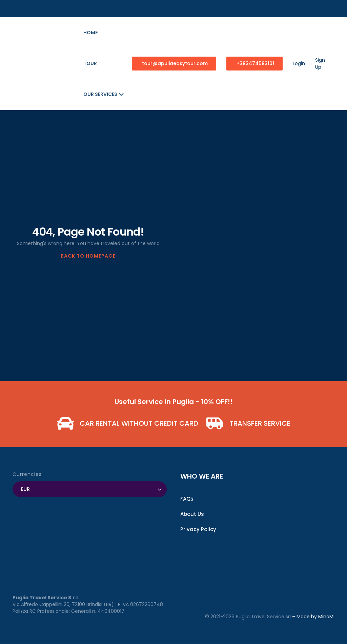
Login (299, 63)
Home (90, 33)
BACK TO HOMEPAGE (88, 256)
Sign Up (320, 64)
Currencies (27, 474)
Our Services (104, 94)
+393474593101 (255, 63)
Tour (90, 63)
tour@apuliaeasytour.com (175, 63)
